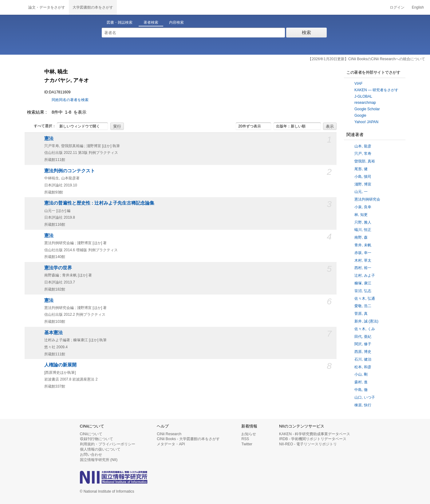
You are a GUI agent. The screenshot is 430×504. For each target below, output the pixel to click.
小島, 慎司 (363, 177)
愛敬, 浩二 (363, 306)
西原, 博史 (363, 352)
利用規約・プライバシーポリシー (108, 444)
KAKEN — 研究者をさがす (376, 90)
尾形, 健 (361, 169)
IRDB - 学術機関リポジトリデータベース (313, 439)
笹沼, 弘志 (363, 291)
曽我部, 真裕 (365, 161)
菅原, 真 (361, 314)
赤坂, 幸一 (363, 253)
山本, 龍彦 (363, 146)
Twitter (247, 444)
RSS (245, 439)
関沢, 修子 (363, 344)
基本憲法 (53, 333)
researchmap (365, 103)
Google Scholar (367, 109)
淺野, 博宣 (363, 184)
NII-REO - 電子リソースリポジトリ (308, 444)
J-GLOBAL (363, 96)
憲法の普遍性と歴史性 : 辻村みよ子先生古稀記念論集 (99, 203)
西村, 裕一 (363, 268)
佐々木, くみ (365, 329)
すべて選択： (41, 126)
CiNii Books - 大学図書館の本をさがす (188, 439)
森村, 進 (361, 382)
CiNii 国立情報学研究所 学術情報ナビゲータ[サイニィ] (12, 7)
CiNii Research (169, 434)
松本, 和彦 (363, 367)
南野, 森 (361, 237)
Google (360, 115)
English (418, 7)
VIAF (359, 84)
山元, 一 (361, 192)
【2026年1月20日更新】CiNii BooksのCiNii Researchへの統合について (367, 59)
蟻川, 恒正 (363, 230)
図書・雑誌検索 (120, 22)
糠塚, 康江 (363, 283)
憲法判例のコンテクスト (70, 171)
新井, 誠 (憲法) (366, 321)
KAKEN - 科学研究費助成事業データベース (315, 434)
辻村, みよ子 (365, 275)
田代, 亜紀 (363, 337)
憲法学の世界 (58, 268)
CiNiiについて (91, 434)
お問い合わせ (91, 455)
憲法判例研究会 (367, 199)
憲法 (49, 139)
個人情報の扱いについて (100, 449)
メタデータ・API (171, 444)
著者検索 (151, 22)
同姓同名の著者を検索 (70, 100)
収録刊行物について (97, 439)
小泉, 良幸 (363, 207)
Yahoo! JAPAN (366, 122)
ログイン (397, 7)
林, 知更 (361, 215)
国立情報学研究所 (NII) (99, 460)
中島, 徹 (361, 390)
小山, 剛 (361, 374)
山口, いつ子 (365, 397)
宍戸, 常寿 (363, 154)
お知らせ (249, 434)
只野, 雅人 (363, 222)
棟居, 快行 (363, 405)
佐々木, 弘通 (365, 299)
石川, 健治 (363, 359)
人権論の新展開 (60, 365)
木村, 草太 (363, 260)
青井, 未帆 (363, 245)
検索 (306, 32)
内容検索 (176, 22)
